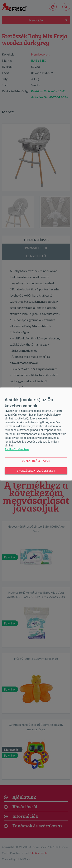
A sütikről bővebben (17, 449)
